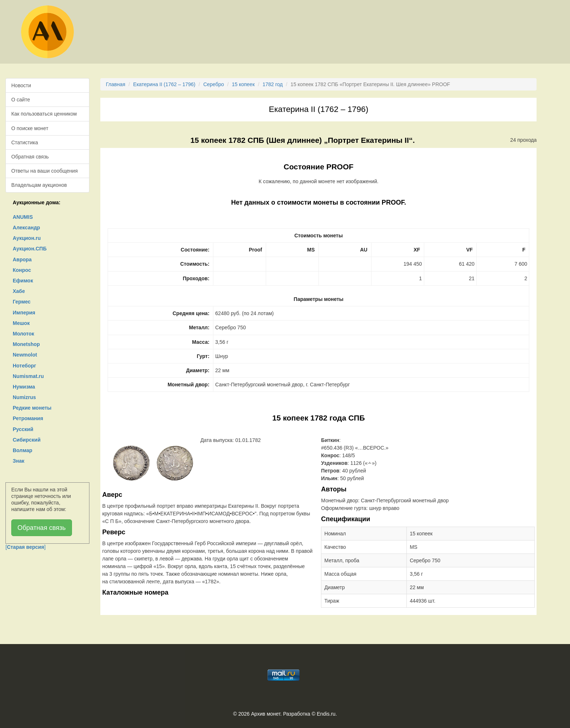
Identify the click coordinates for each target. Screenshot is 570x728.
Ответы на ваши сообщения (45, 171)
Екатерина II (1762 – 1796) (164, 84)
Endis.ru (326, 714)
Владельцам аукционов (39, 185)
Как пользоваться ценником (44, 114)
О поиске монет (30, 128)
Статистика (25, 142)
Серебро (214, 84)
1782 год (272, 84)
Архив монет (266, 714)
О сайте (21, 100)
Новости (21, 85)
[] (25, 547)
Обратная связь (30, 157)
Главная (115, 84)
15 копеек (243, 84)
